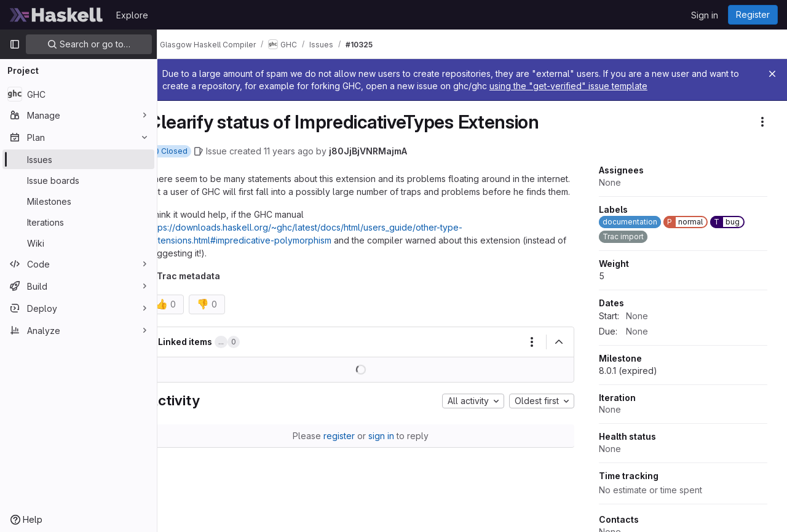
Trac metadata (213, 289)
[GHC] (78, 94)
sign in (394, 449)
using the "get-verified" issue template (603, 86)
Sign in (705, 15)
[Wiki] (78, 243)
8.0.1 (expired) (628, 371)
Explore (132, 15)
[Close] (772, 74)
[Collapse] (559, 355)
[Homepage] (57, 15)
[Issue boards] (78, 180)
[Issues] (78, 159)
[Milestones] (78, 201)
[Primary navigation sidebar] (15, 44)
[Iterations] (78, 222)
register (352, 449)
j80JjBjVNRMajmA (393, 151)
